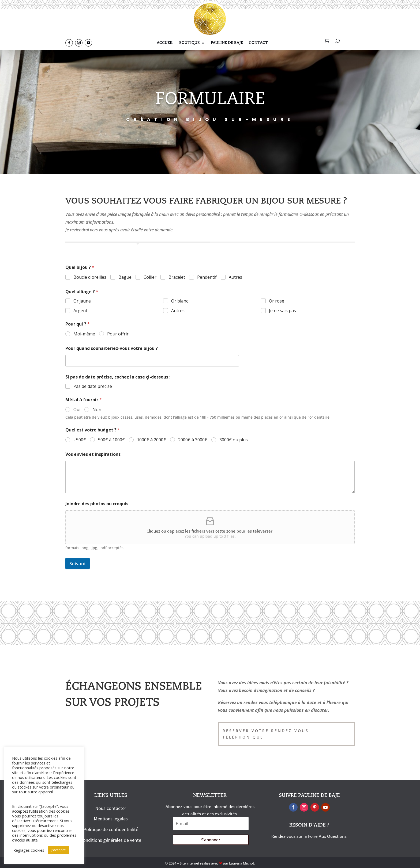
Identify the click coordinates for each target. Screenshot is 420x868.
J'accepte (59, 850)
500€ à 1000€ (111, 440)
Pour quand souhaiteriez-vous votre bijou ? (112, 348)
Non (97, 410)
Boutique (189, 43)
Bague (125, 277)
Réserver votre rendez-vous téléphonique (266, 734)
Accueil (165, 43)
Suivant (78, 563)
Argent (80, 311)
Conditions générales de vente (111, 840)
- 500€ (80, 440)
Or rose (277, 301)
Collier (150, 277)
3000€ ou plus (234, 440)
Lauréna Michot (242, 863)
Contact (258, 43)
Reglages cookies (29, 850)
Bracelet (177, 277)
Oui (77, 410)
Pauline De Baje (227, 43)
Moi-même (84, 334)
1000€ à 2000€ (151, 440)
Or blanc (180, 301)
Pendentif (207, 277)
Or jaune (82, 301)
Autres (235, 277)
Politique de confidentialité (111, 829)
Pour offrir (118, 334)
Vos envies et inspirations (93, 454)
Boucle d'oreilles (90, 277)
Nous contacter (111, 808)
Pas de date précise (93, 386)
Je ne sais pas (282, 311)
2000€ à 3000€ (193, 440)
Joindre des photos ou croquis (97, 504)
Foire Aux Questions (327, 836)
